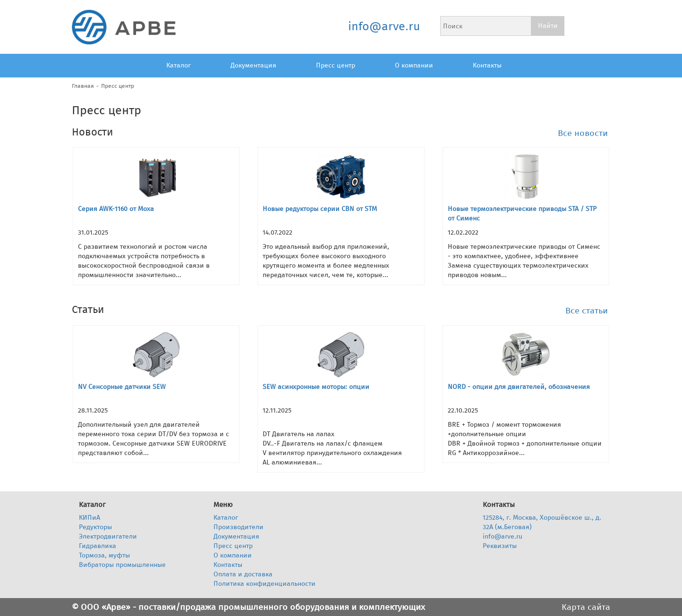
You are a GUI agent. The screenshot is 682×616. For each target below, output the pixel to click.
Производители (239, 527)
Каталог (179, 65)
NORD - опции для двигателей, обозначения (519, 387)
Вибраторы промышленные (122, 565)
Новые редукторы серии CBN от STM (320, 209)
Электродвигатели (108, 536)
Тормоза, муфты (104, 555)
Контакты (487, 65)
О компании (414, 65)
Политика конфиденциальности (264, 584)
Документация (253, 65)
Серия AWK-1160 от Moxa (116, 209)
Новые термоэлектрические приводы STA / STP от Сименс (522, 214)
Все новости (583, 133)
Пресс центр (336, 65)
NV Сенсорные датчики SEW (122, 387)
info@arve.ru (384, 26)
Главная (83, 86)
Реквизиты (500, 546)
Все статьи (587, 311)
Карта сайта (586, 607)
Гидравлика (98, 546)
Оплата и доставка (243, 574)
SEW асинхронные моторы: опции (316, 387)
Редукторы (95, 527)
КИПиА (90, 518)
